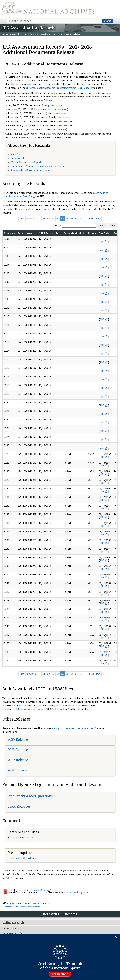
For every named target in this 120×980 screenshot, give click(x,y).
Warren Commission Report (26, 162)
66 (67, 218)
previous (31, 218)
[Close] (116, 938)
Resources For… (13, 928)
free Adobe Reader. (40, 890)
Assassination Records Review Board (30, 170)
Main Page (16, 154)
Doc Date (104, 233)
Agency (92, 233)
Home (5, 34)
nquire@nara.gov (25, 837)
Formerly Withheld (74, 233)
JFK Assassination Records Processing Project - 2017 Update (59, 88)
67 (72, 218)
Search (107, 21)
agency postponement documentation (73, 728)
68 (76, 218)
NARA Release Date (50, 233)
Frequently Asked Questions (30, 796)
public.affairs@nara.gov (28, 858)
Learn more (60, 974)
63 (53, 218)
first (22, 218)
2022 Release (18, 760)
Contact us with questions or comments (22, 907)
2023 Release (18, 750)
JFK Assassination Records (47, 34)
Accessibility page (79, 892)
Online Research (13, 923)
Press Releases (19, 806)
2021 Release (17, 770)
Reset (113, 226)
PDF (102, 242)
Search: (57, 225)
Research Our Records (21, 34)
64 (58, 218)
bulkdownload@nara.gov (26, 709)
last (98, 218)
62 (48, 218)
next (92, 218)
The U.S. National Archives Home (48, 9)
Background (17, 158)
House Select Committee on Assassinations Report (39, 166)
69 (81, 218)
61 (44, 218)
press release (55, 105)
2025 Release (18, 740)
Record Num (25, 233)
